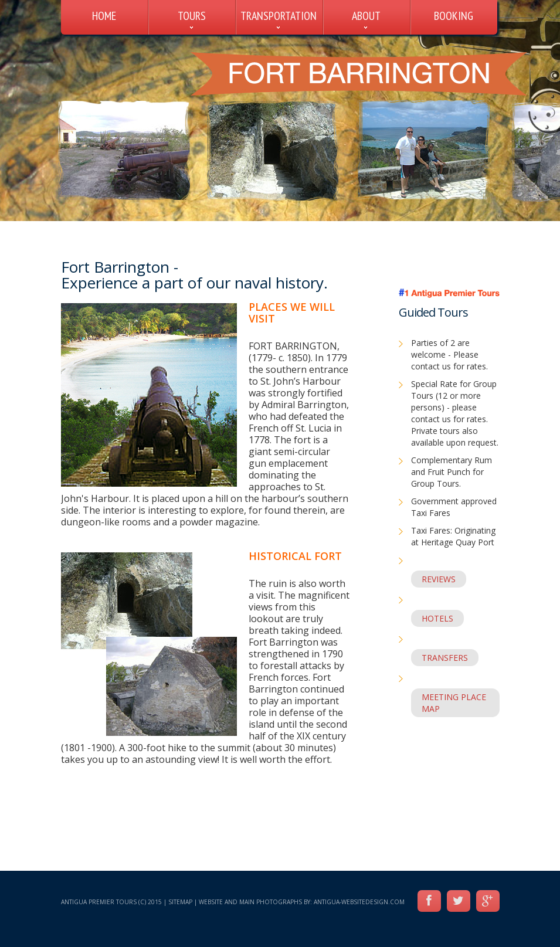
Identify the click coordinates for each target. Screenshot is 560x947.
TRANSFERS (445, 658)
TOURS (192, 16)
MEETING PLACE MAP (454, 703)
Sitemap (180, 902)
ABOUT (366, 16)
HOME (104, 16)
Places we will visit (292, 313)
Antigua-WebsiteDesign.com (359, 902)
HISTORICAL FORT (295, 556)
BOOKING (454, 16)
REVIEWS (439, 579)
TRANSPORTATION (279, 16)
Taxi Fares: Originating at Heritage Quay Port (453, 536)
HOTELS (437, 618)
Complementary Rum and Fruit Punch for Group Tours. (452, 472)
